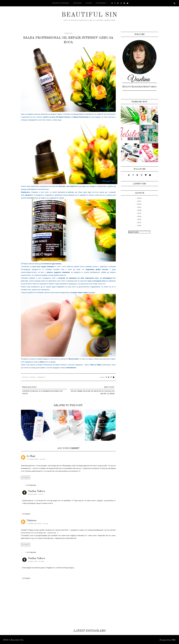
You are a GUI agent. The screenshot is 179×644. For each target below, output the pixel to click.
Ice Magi (31, 456)
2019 (139, 207)
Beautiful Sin (89, 15)
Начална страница (60, 3)
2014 (139, 222)
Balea (33, 377)
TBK (173, 640)
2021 (139, 201)
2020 (139, 204)
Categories (101, 3)
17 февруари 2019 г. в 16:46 (37, 524)
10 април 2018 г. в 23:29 (36, 459)
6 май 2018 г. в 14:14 (36, 494)
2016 (139, 216)
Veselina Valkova (36, 491)
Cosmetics (41, 377)
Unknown (31, 521)
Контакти (77, 3)
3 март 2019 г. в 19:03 (36, 561)
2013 (139, 225)
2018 (139, 210)
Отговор (25, 477)
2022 (139, 198)
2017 (139, 213)
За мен (89, 3)
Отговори (31, 485)
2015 (139, 219)
